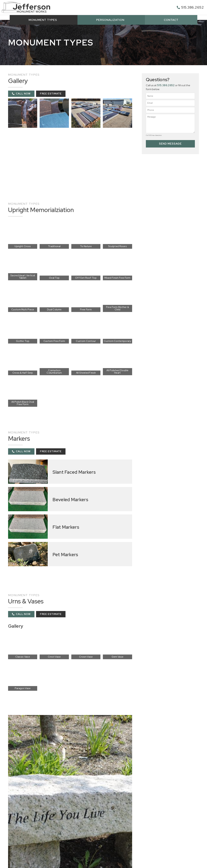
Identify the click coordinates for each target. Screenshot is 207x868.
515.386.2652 (192, 7)
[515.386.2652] (178, 7)
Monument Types (44, 20)
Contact (171, 20)
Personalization (111, 20)
